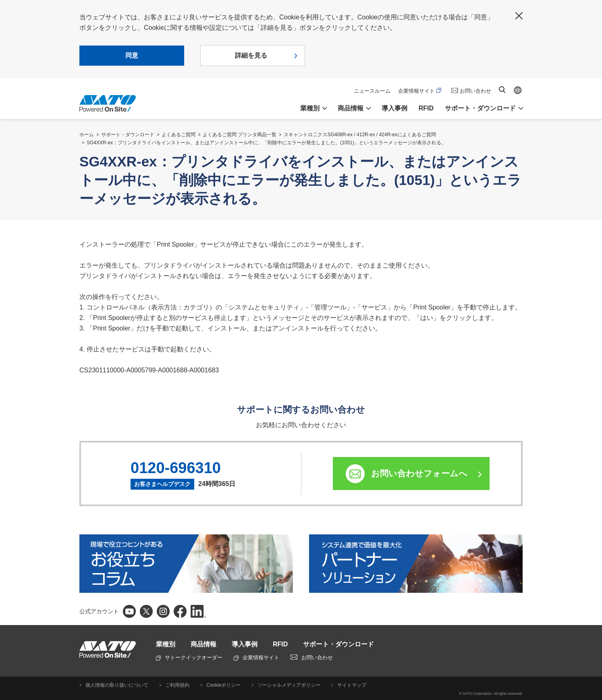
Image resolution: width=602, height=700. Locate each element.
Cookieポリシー (223, 685)
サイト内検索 (502, 90)
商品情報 (203, 644)
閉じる (519, 16)
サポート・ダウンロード (128, 135)
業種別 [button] (310, 108)
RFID (426, 108)
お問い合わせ (475, 91)
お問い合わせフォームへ (419, 473)
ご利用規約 (177, 685)
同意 (132, 55)
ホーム (87, 135)
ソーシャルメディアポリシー (289, 685)
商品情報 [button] (351, 108)
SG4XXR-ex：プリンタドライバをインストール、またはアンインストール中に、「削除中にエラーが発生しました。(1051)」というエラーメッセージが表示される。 (266, 143)
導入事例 (394, 108)
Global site (518, 90)
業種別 (166, 644)
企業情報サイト (420, 91)
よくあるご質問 (179, 135)
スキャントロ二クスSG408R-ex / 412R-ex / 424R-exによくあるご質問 (360, 135)
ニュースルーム (372, 91)
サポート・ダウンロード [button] (480, 108)
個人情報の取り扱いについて (117, 685)
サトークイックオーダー (189, 657)
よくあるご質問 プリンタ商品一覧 (240, 135)
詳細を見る (251, 55)
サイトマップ (352, 685)
